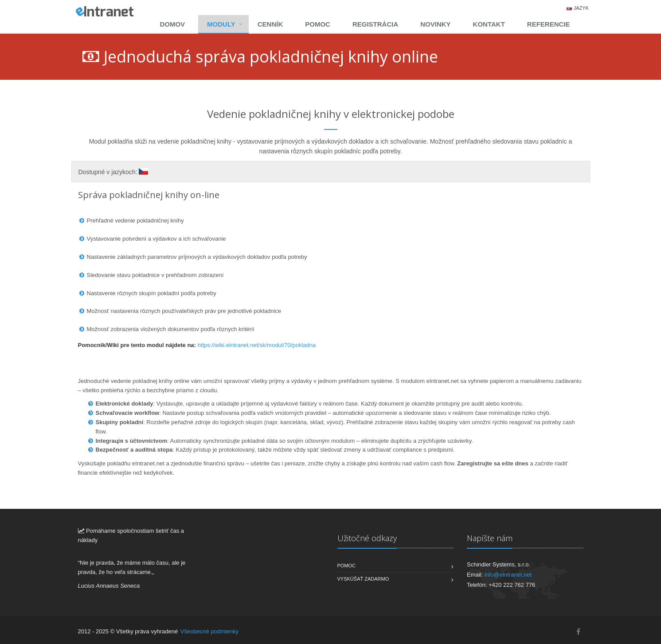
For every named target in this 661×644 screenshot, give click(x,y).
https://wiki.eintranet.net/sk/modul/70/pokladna (257, 345)
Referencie (549, 24)
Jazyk (581, 8)
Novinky (435, 24)
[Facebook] (578, 632)
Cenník (270, 24)
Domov (172, 24)
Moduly (221, 24)
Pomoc (318, 24)
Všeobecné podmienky (210, 631)
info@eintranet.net (508, 575)
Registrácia (375, 24)
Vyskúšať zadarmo (363, 579)
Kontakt (489, 24)
